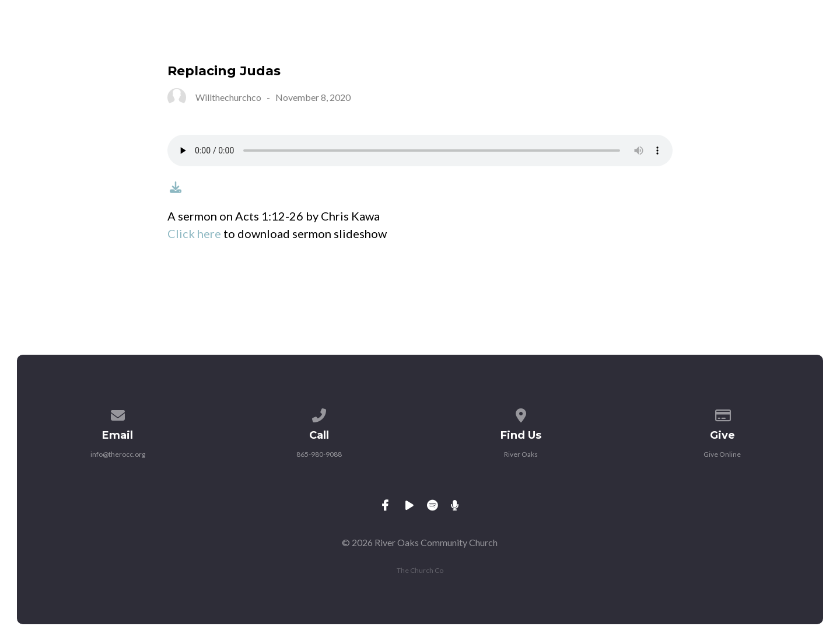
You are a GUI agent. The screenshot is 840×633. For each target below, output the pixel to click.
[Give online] (723, 413)
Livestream (572, 40)
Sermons (657, 40)
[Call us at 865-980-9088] (319, 413)
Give (722, 40)
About (324, 40)
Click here (194, 233)
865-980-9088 (319, 454)
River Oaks (521, 454)
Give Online (722, 454)
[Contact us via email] (118, 413)
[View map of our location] (521, 413)
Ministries (400, 40)
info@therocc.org (118, 454)
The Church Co (420, 570)
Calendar (484, 40)
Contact (788, 40)
